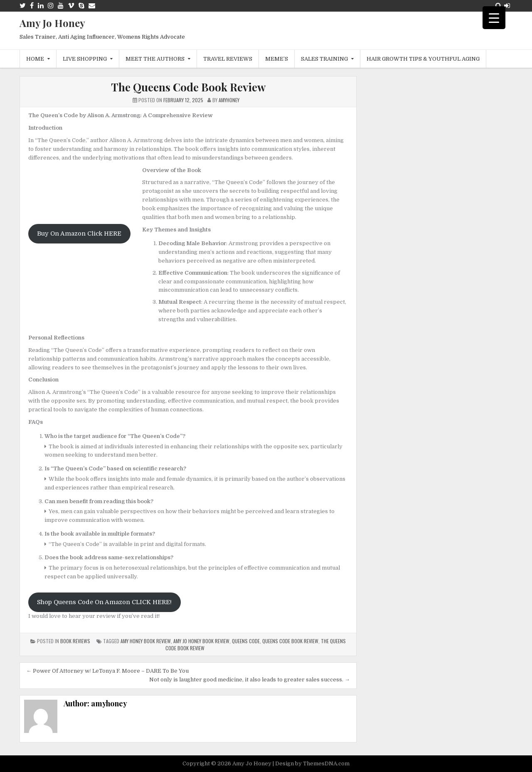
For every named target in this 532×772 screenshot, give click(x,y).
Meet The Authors (155, 59)
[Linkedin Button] (41, 6)
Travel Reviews (228, 59)
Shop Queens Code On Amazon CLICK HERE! (104, 602)
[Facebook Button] (32, 6)
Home (35, 59)
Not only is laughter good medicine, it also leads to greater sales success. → (250, 680)
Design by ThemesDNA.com (312, 763)
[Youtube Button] (61, 6)
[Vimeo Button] (71, 6)
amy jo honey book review (201, 641)
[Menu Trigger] (494, 18)
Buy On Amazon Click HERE (79, 234)
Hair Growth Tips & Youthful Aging (423, 59)
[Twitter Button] (23, 6)
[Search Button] (499, 6)
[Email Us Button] (92, 6)
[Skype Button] (81, 6)
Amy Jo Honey (52, 23)
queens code (246, 641)
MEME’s (277, 59)
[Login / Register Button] (507, 6)
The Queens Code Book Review (188, 87)
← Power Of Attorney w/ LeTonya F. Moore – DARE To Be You (107, 671)
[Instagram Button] (51, 6)
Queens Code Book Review (290, 641)
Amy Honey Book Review (146, 641)
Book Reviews (75, 641)
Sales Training (324, 59)
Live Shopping (85, 59)
